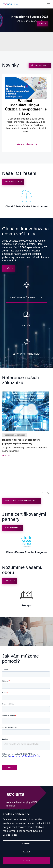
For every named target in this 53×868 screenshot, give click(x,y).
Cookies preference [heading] (16, 814)
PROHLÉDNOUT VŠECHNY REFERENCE (20, 501)
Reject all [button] (27, 852)
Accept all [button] (26, 860)
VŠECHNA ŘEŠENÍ (12, 182)
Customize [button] (26, 843)
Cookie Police (10, 835)
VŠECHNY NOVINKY (39, 65)
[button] (42, 493)
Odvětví (9, 581)
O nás (8, 268)
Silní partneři (11, 528)
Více (41, 24)
